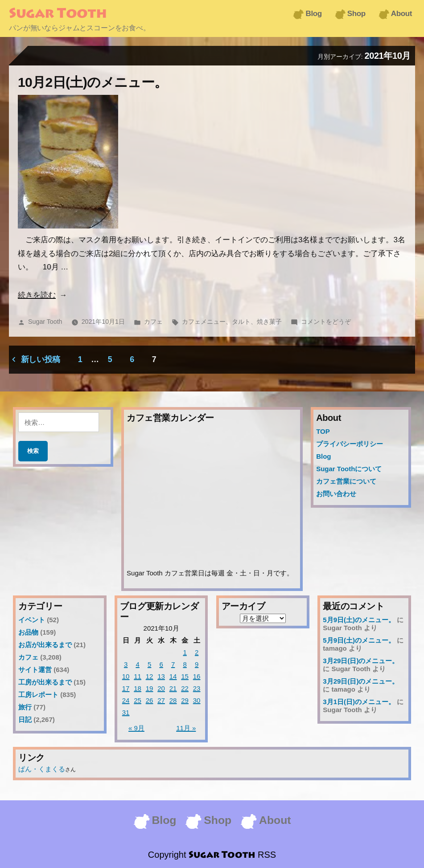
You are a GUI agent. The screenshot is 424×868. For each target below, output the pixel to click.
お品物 (28, 632)
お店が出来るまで (45, 645)
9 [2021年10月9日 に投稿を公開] (197, 664)
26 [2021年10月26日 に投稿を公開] (150, 700)
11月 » (186, 728)
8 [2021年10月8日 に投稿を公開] (185, 664)
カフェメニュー (204, 322)
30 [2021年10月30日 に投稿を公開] (197, 700)
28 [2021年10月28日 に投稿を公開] (173, 700)
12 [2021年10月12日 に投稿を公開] (150, 676)
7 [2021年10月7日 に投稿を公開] (173, 664)
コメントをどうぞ (326, 322)
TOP (323, 431)
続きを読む (37, 295)
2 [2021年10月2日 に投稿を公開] (197, 652)
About (401, 14)
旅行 (25, 707)
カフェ (153, 322)
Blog (313, 14)
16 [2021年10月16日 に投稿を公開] (197, 676)
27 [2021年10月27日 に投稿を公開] (161, 700)
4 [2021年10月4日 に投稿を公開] (137, 664)
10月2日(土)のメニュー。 (93, 82)
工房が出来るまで (45, 682)
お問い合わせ (336, 494)
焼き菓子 (269, 322)
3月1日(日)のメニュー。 (359, 702)
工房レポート (38, 695)
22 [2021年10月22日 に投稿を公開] (185, 688)
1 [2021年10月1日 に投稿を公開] (185, 652)
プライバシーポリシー (350, 444)
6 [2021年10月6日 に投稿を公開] (161, 664)
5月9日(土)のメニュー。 (359, 620)
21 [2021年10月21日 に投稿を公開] (173, 688)
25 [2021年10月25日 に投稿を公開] (138, 700)
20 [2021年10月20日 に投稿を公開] (161, 688)
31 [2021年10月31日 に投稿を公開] (126, 712)
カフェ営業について (346, 481)
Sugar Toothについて (349, 469)
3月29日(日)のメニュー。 (361, 661)
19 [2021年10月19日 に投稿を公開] (150, 688)
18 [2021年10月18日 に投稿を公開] (138, 688)
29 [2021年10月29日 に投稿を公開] (185, 700)
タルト (241, 322)
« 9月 (136, 728)
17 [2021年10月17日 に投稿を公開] (126, 688)
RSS (267, 855)
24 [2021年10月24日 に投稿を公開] (126, 700)
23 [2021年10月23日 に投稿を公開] (197, 688)
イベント (32, 620)
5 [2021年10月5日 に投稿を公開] (149, 664)
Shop (356, 14)
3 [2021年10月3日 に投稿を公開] (126, 664)
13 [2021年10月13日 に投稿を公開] (161, 676)
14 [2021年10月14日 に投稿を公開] (173, 676)
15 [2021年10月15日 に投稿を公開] (185, 676)
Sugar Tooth (58, 14)
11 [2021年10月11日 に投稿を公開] (138, 676)
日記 (25, 719)
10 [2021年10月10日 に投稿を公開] (126, 676)
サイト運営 (35, 670)
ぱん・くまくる (42, 769)
